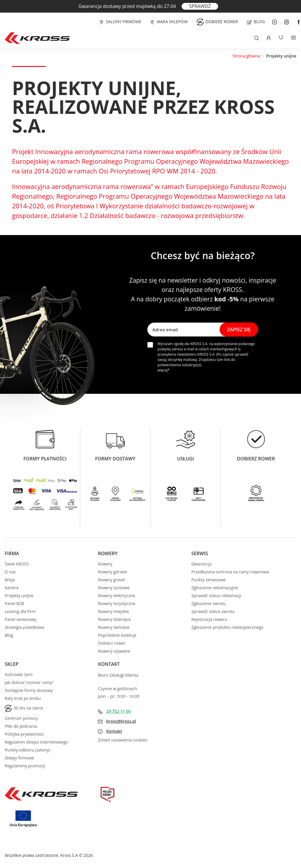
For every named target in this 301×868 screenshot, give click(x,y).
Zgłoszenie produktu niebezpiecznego (227, 627)
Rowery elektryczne (116, 596)
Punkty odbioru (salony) (27, 750)
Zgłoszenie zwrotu (209, 603)
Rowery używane (114, 651)
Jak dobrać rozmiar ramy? (29, 682)
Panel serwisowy (20, 619)
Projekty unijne (19, 596)
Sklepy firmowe (19, 758)
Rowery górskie (112, 572)
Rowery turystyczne (117, 603)
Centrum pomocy (21, 718)
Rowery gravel (111, 580)
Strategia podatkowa (24, 627)
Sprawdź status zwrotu (213, 611)
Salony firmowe (124, 22)
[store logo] (37, 38)
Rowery (105, 564)
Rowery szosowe (114, 588)
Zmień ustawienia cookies (122, 740)
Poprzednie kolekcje (117, 635)
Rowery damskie (114, 627)
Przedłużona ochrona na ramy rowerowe (230, 572)
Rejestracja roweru (209, 619)
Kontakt (114, 731)
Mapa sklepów (172, 22)
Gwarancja (201, 564)
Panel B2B (14, 603)
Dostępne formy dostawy (29, 690)
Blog (259, 22)
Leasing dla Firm (20, 611)
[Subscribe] (239, 330)
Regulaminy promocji (25, 766)
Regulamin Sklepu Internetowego (36, 742)
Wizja (10, 580)
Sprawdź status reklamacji (216, 596)
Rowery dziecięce (114, 619)
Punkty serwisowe (209, 580)
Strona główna (246, 56)
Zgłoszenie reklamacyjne (215, 588)
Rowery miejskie (113, 611)
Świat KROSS (17, 564)
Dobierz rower (222, 22)
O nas (10, 572)
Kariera (12, 588)
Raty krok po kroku (23, 698)
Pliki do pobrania (21, 726)
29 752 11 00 (118, 711)
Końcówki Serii (19, 674)
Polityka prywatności (24, 734)
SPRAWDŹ (200, 6)
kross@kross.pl (121, 721)
